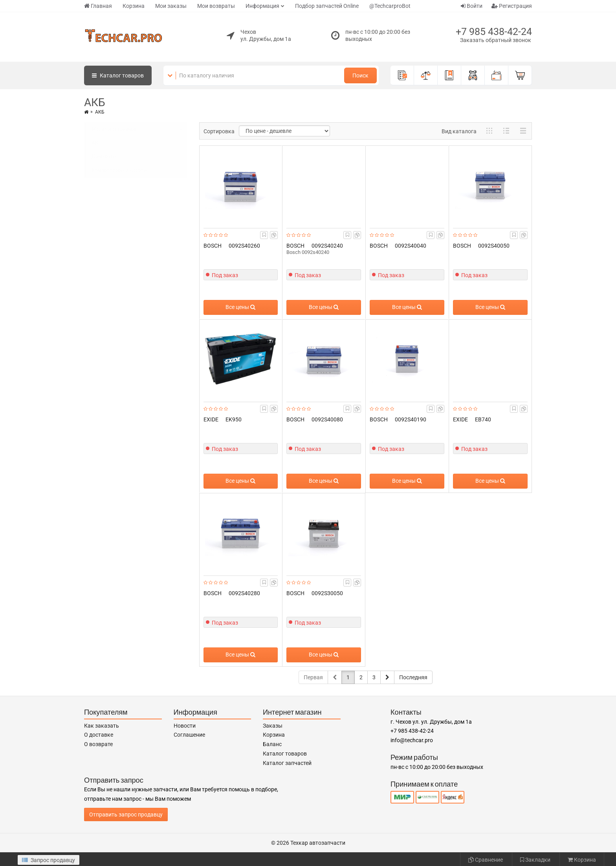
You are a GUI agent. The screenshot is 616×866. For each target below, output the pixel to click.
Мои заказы (171, 6)
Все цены (240, 307)
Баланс (272, 744)
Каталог (118, 75)
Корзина (134, 6)
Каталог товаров (285, 754)
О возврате (98, 744)
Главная (98, 6)
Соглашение (189, 735)
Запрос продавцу (49, 860)
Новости (185, 726)
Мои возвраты (216, 6)
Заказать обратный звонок (496, 40)
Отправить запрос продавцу (126, 815)
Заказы (273, 726)
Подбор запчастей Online (327, 6)
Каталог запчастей (287, 763)
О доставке (99, 735)
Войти (472, 6)
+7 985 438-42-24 (494, 32)
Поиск (360, 75)
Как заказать (102, 726)
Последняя (413, 677)
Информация (262, 6)
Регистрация (512, 6)
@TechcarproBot (390, 6)
